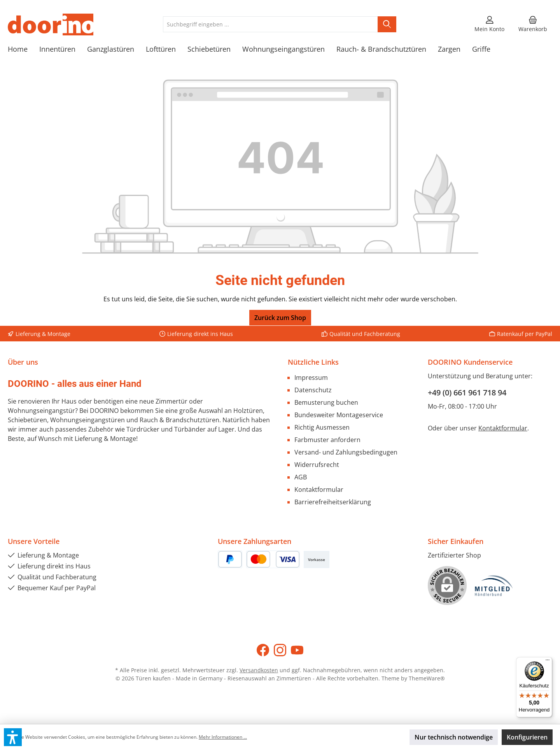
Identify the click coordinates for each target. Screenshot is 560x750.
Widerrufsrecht (317, 465)
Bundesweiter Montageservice (339, 415)
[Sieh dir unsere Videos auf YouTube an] (297, 650)
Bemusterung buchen (326, 402)
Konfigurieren (527, 737)
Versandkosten (259, 670)
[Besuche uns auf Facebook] (263, 650)
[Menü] (548, 662)
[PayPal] (230, 559)
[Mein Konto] (489, 24)
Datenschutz (313, 390)
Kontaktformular (319, 490)
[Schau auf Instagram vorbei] (280, 650)
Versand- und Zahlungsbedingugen (346, 452)
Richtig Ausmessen (322, 427)
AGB (301, 477)
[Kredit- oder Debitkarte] (273, 559)
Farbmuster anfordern (327, 440)
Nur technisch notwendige (454, 737)
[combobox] (270, 24)
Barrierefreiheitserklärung (333, 502)
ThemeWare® (427, 678)
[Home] (24, 49)
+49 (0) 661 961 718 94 (467, 392)
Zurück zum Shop (280, 318)
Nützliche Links (313, 362)
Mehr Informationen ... (223, 737)
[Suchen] (387, 24)
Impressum (311, 378)
